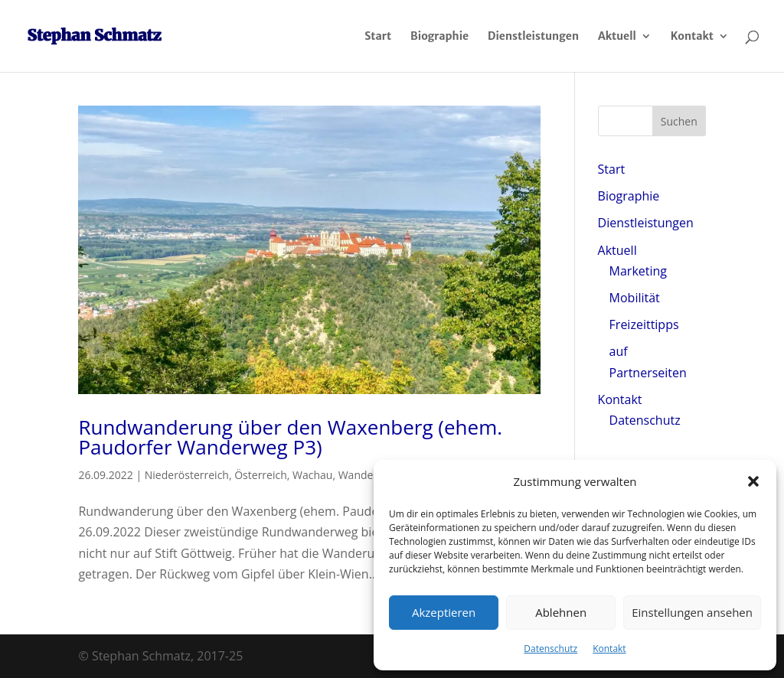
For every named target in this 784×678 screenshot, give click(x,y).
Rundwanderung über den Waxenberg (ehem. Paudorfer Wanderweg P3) (290, 437)
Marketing (638, 271)
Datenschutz (550, 649)
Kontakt (609, 649)
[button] (753, 481)
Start (378, 37)
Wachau (312, 475)
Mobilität (635, 298)
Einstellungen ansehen (692, 612)
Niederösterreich (187, 475)
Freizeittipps (644, 324)
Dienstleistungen (533, 37)
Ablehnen (561, 612)
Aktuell (617, 37)
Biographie (439, 37)
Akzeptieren (444, 612)
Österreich (261, 475)
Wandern (361, 475)
